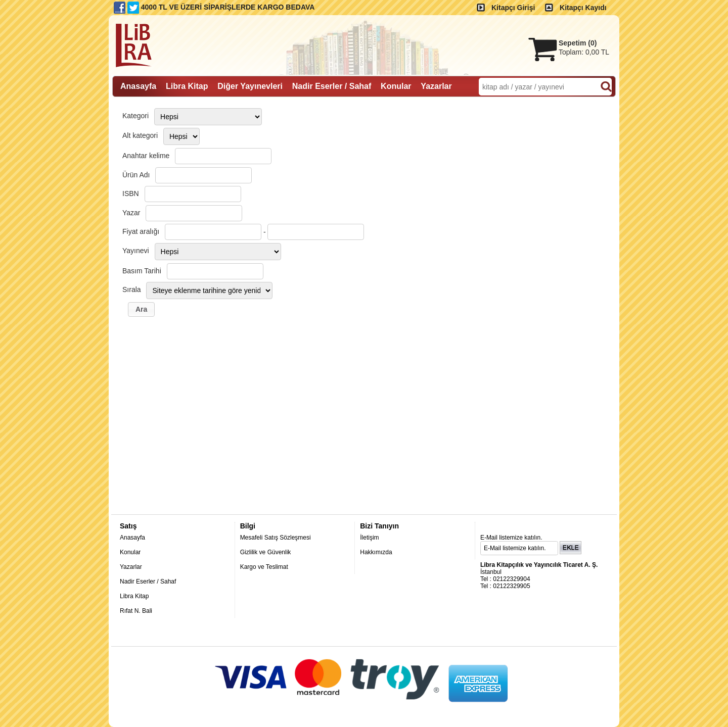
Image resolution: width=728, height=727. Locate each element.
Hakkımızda (376, 552)
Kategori (135, 116)
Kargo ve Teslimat (264, 567)
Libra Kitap (134, 596)
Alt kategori (140, 135)
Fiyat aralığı (141, 231)
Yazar (131, 213)
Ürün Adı (136, 175)
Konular (130, 552)
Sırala (132, 289)
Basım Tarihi (142, 271)
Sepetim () (578, 43)
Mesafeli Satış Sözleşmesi (276, 538)
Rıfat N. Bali (136, 611)
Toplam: (584, 52)
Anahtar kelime (146, 156)
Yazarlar (131, 567)
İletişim (369, 538)
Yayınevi (136, 251)
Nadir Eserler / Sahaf (148, 581)
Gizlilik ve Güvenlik (266, 552)
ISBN (131, 193)
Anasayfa (132, 538)
